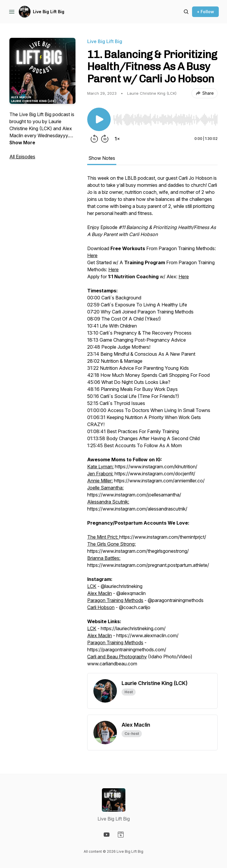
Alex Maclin (100, 593)
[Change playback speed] (117, 139)
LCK (92, 586)
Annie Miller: (100, 481)
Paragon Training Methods (115, 600)
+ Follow (205, 12)
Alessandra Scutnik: (108, 502)
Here (92, 255)
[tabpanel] (152, 424)
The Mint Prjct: (103, 537)
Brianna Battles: (104, 558)
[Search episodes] (186, 12)
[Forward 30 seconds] (105, 139)
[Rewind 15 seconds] (94, 139)
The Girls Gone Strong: (111, 544)
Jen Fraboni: (100, 474)
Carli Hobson (101, 607)
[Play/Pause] (99, 119)
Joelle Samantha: (105, 488)
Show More (22, 143)
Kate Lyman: (100, 467)
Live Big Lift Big (49, 12)
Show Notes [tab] (102, 158)
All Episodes (22, 157)
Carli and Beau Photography (117, 657)
